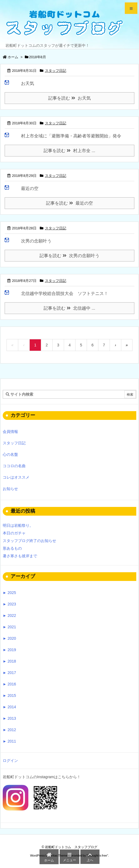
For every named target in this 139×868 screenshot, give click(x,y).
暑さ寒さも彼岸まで (20, 556)
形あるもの (12, 548)
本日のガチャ (14, 533)
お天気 (28, 83)
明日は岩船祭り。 (18, 525)
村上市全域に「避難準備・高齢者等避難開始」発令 (71, 136)
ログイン (10, 761)
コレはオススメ (16, 477)
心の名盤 (10, 454)
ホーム (13, 57)
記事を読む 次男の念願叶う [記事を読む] (69, 256)
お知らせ (10, 489)
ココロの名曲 (14, 466)
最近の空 (30, 188)
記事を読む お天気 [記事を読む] (69, 98)
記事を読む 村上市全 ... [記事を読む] (69, 151)
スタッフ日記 (56, 71)
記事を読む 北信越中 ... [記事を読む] (69, 308)
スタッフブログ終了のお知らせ (29, 541)
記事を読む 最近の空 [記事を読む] (69, 203)
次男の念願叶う (36, 241)
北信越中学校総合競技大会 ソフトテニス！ (65, 293)
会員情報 (10, 432)
